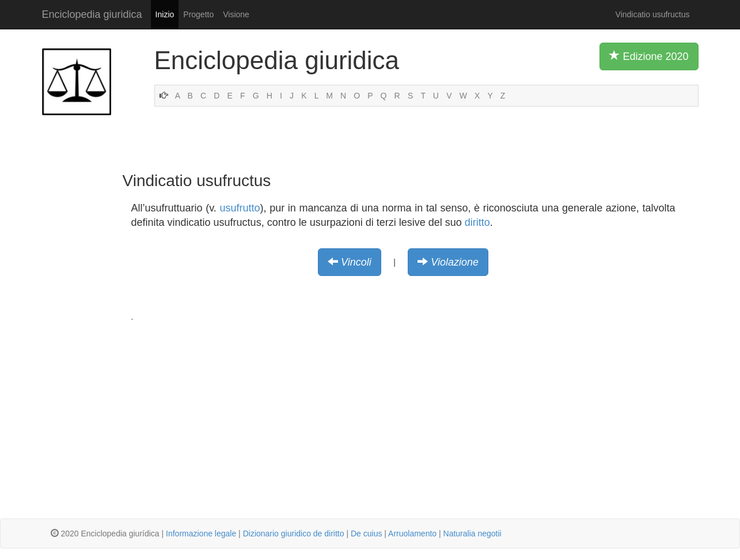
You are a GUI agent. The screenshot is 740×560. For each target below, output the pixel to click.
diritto (477, 222)
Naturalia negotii (473, 533)
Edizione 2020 (649, 56)
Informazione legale (201, 533)
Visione (236, 14)
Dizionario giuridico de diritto (294, 533)
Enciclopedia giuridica (92, 14)
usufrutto (240, 208)
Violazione (455, 262)
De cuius (366, 533)
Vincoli (356, 262)
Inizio (165, 14)
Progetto (198, 14)
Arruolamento (412, 533)
